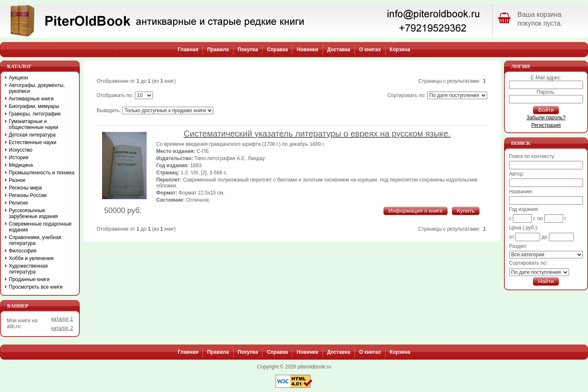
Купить (466, 211)
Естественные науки (33, 142)
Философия (23, 251)
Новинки (307, 50)
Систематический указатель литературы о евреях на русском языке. (317, 134)
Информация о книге (416, 211)
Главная (188, 50)
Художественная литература (28, 269)
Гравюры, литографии (35, 114)
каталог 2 (62, 328)
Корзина (400, 50)
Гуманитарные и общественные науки (33, 124)
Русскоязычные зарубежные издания (33, 213)
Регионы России (28, 195)
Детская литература (32, 135)
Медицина (21, 165)
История (19, 158)
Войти (546, 110)
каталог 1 (62, 319)
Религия (18, 203)
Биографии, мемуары (34, 106)
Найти (546, 281)
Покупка (248, 50)
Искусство (21, 150)
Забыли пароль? (546, 118)
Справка (277, 50)
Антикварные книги (31, 99)
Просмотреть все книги (36, 287)
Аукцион (18, 78)
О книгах (370, 50)
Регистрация (546, 125)
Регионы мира (25, 188)
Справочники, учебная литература (35, 240)
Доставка (339, 50)
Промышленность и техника (42, 173)
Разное (17, 180)
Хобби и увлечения (31, 258)
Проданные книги (29, 279)
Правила (218, 50)
